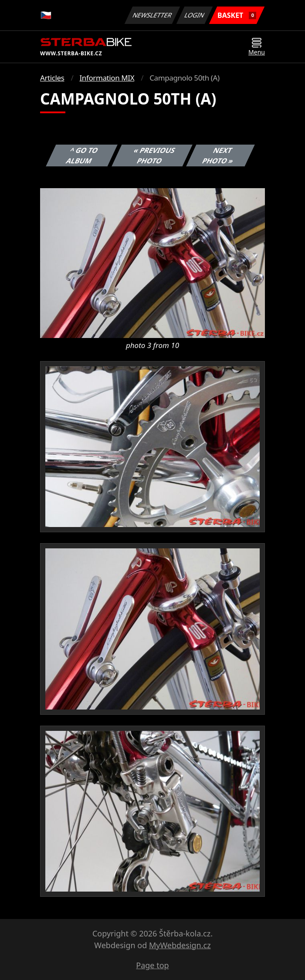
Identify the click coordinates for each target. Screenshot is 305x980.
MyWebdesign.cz (180, 945)
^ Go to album (82, 155)
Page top (152, 965)
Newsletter (152, 15)
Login (195, 15)
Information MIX (107, 78)
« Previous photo (154, 155)
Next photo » (218, 155)
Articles (52, 78)
